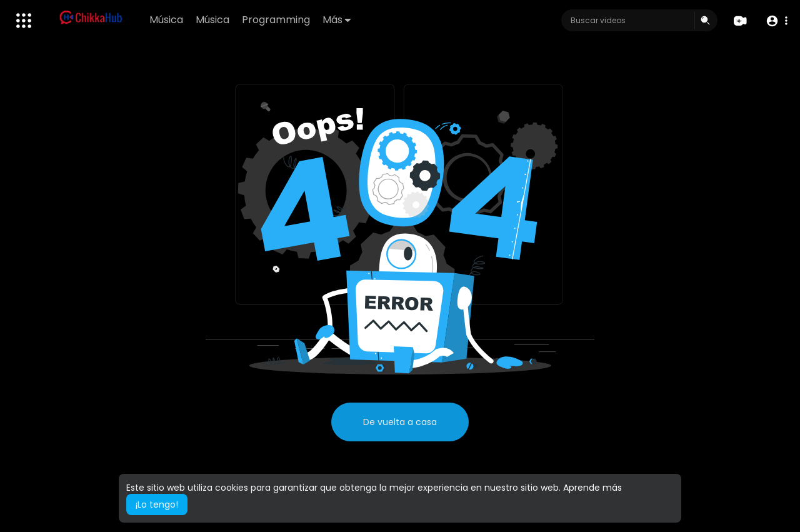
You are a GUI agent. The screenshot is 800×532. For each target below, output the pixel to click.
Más (337, 20)
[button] (777, 21)
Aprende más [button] (592, 488)
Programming (276, 20)
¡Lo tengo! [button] (157, 504)
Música (166, 20)
